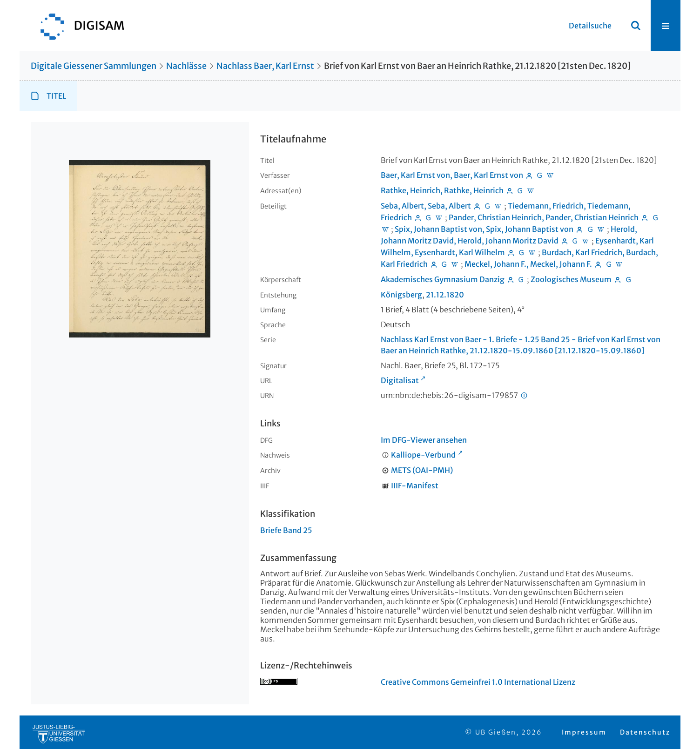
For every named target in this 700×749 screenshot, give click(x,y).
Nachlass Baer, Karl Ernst (265, 66)
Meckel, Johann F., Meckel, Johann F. (528, 264)
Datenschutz (645, 732)
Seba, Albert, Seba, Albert (426, 206)
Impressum (584, 732)
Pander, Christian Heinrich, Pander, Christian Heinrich (544, 217)
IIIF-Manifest (415, 486)
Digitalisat (400, 380)
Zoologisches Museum (571, 279)
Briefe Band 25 (286, 530)
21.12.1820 (445, 295)
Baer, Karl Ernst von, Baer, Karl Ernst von (452, 175)
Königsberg (401, 295)
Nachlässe (186, 66)
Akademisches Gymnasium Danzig (443, 279)
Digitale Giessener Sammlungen (94, 66)
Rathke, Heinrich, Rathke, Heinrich (442, 190)
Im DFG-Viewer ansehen (424, 440)
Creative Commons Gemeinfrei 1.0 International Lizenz (478, 682)
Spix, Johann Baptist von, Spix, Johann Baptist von (484, 229)
